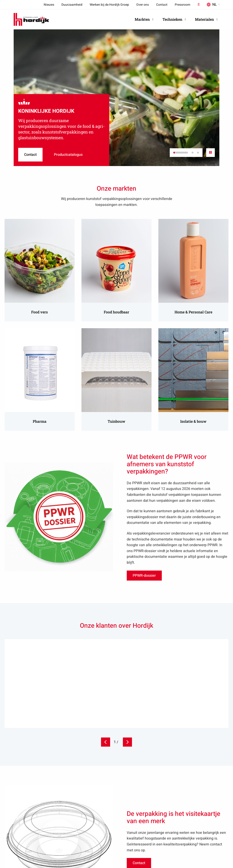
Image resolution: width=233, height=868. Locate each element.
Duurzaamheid (72, 5)
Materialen (206, 19)
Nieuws (49, 5)
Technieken (174, 19)
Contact (162, 5)
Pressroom (182, 5)
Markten (144, 19)
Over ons (143, 5)
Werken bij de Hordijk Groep (109, 5)
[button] (181, 153)
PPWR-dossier (145, 577)
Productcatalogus (74, 153)
